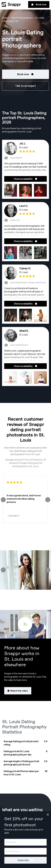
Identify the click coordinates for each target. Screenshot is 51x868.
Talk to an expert (26, 86)
